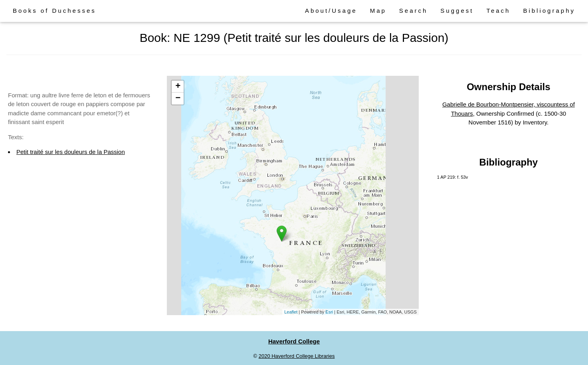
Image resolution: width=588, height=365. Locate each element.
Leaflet (291, 312)
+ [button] (178, 87)
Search (414, 11)
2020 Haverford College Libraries (297, 356)
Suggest (457, 11)
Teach (498, 11)
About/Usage (331, 11)
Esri (329, 312)
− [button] (178, 99)
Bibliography (549, 11)
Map (378, 11)
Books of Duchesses (54, 11)
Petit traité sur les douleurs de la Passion (71, 152)
